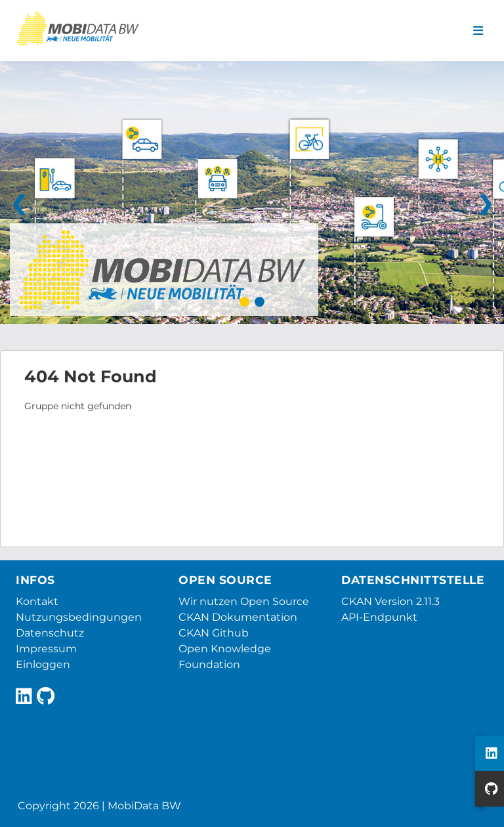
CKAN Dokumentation (238, 617)
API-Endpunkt (379, 617)
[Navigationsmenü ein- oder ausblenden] (478, 31)
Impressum (46, 649)
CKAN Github (214, 633)
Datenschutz (50, 633)
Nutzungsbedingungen (79, 617)
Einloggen (43, 664)
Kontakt (37, 601)
